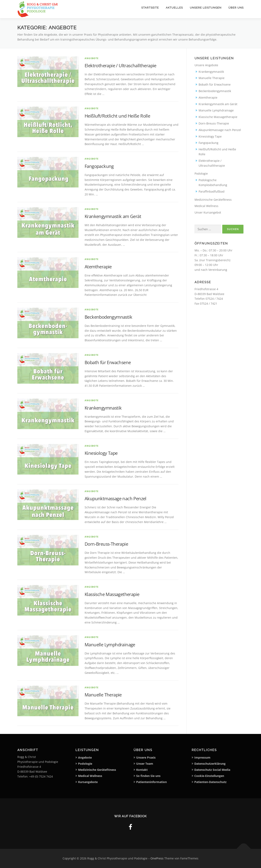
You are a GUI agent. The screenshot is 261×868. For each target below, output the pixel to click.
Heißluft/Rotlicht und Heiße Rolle (117, 116)
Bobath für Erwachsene (108, 362)
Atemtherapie (98, 267)
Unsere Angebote (206, 65)
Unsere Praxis (146, 757)
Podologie (201, 173)
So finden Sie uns (148, 776)
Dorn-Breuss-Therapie (106, 544)
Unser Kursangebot (208, 212)
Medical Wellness (206, 206)
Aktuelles (174, 8)
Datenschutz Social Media (212, 770)
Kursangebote (88, 782)
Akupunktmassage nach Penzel (116, 498)
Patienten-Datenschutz (210, 782)
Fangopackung (99, 166)
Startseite (150, 8)
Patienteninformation (152, 782)
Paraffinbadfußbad (212, 191)
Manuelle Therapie (103, 695)
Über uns (236, 8)
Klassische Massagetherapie (112, 594)
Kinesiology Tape (101, 453)
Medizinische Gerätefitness (213, 200)
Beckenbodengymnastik (108, 317)
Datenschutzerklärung (210, 764)
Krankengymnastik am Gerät (113, 216)
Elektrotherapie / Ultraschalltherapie (121, 65)
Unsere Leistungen (206, 8)
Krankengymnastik (103, 408)
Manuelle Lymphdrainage (110, 644)
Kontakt (142, 770)
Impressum (202, 757)
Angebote (92, 58)
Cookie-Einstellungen (209, 776)
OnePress (157, 858)
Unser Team (145, 764)
